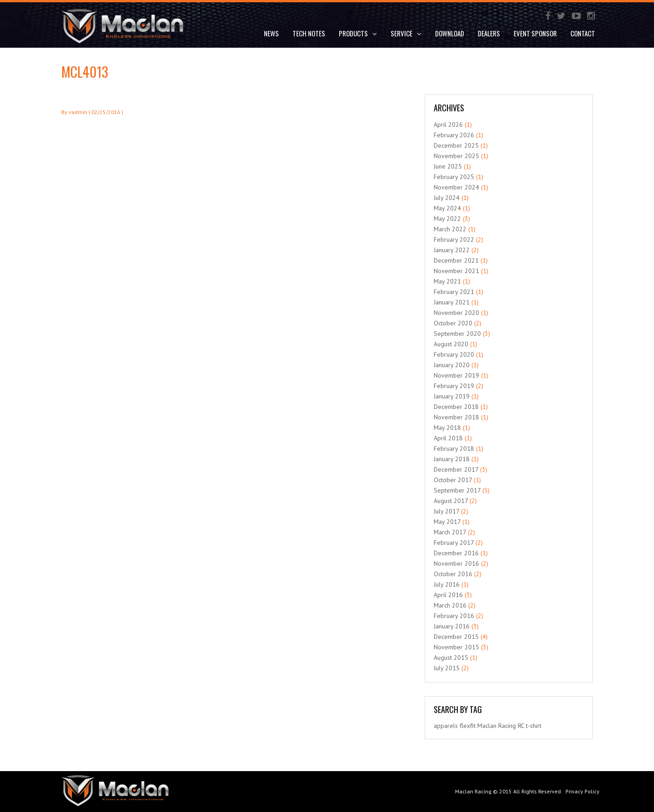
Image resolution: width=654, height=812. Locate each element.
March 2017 (450, 532)
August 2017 (451, 501)
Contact (583, 33)
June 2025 (448, 166)
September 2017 (457, 490)
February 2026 (454, 135)
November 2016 (456, 563)
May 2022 (447, 219)
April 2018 (448, 438)
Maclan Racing (473, 791)
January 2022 (452, 250)
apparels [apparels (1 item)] (446, 726)
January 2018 (452, 459)
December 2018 (456, 407)
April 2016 (448, 595)
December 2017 (456, 469)
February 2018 (454, 448)
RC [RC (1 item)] (521, 726)
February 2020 (454, 354)
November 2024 (456, 187)
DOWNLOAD (450, 33)
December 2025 (456, 145)
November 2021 (456, 271)
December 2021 (456, 260)
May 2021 (447, 281)
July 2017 (446, 511)
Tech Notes (309, 33)
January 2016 (452, 626)
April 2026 (448, 125)
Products (358, 33)
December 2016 (456, 553)
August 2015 (451, 658)
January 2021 (452, 302)
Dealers (489, 33)
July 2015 (447, 668)
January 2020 (452, 365)
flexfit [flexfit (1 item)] (468, 726)
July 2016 (447, 584)
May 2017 (447, 522)
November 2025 (456, 156)
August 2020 (451, 344)
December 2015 (456, 637)
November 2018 (456, 417)
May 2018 (447, 428)
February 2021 (454, 292)
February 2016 (454, 616)
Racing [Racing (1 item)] (507, 726)
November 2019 (456, 375)
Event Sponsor (535, 33)
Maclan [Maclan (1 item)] (487, 726)
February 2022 (454, 239)
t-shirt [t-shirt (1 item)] (534, 726)
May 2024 (447, 208)
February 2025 (454, 177)
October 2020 (453, 323)
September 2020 (457, 334)
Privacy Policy (582, 791)
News (271, 33)
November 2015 (456, 647)
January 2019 (452, 396)
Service (406, 33)
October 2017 (453, 480)
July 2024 (447, 198)
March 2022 (450, 229)
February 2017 (454, 543)
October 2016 (453, 574)
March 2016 (450, 605)
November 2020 (456, 313)
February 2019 (454, 386)
